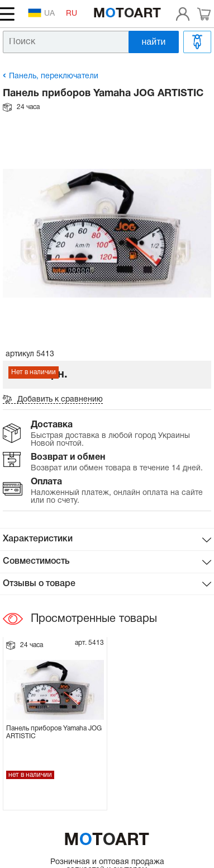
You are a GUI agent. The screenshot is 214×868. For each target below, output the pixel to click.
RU (72, 14)
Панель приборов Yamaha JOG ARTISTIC (54, 732)
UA (41, 13)
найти (154, 42)
